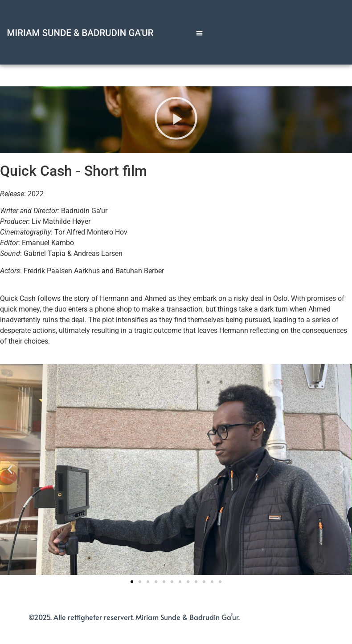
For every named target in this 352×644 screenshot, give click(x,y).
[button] (199, 33)
